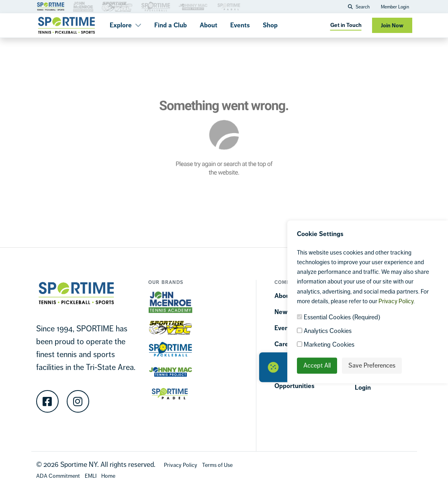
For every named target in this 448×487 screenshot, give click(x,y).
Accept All (317, 366)
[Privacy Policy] (181, 465)
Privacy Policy (396, 301)
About (209, 25)
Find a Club (171, 25)
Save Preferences (372, 366)
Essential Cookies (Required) (339, 317)
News (283, 312)
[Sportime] (67, 25)
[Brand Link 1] (51, 6)
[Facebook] (47, 401)
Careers (286, 344)
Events (240, 25)
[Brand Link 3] (83, 6)
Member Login (395, 7)
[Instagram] (78, 401)
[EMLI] (91, 476)
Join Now (392, 26)
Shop (270, 25)
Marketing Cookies (326, 345)
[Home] (108, 476)
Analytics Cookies (324, 331)
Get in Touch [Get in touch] (346, 25)
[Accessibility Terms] (58, 476)
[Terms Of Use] (217, 465)
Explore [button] (126, 25)
